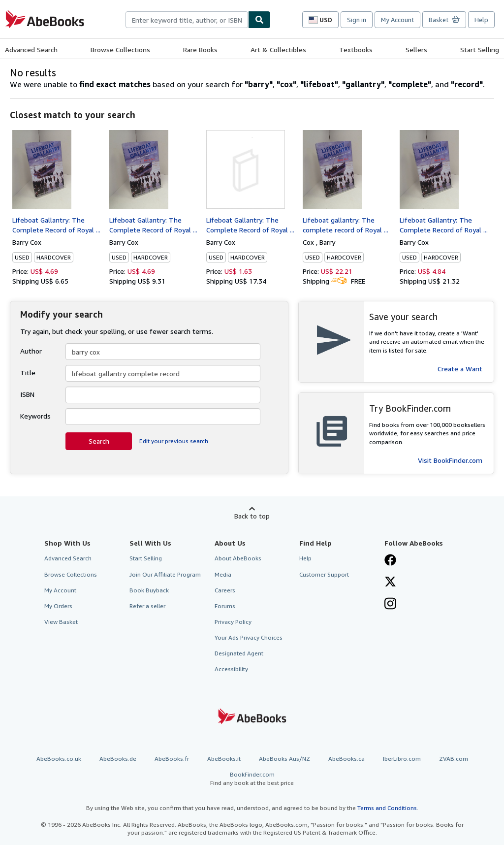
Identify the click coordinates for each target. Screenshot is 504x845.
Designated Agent (239, 653)
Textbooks (356, 49)
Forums (225, 606)
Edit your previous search (174, 441)
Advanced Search (31, 49)
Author (31, 351)
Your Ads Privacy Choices (249, 637)
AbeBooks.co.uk (59, 759)
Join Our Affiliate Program (165, 574)
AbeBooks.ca (346, 759)
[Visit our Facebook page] (390, 561)
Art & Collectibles (278, 49)
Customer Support (324, 574)
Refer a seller (147, 606)
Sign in (357, 20)
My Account (397, 20)
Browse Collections (120, 49)
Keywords (35, 416)
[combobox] (187, 20)
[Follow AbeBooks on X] (390, 583)
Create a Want (460, 369)
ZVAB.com (454, 759)
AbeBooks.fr (172, 759)
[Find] (259, 20)
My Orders (58, 606)
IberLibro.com (402, 759)
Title (28, 373)
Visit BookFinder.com (450, 460)
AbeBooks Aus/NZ (284, 759)
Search (99, 441)
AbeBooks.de (118, 759)
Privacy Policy (233, 622)
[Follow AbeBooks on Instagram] (390, 605)
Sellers (416, 49)
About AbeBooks (238, 558)
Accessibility (231, 669)
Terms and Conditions (387, 808)
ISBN (27, 394)
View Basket (61, 622)
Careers (225, 590)
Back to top (252, 516)
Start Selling (480, 49)
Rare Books (200, 49)
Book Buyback (149, 590)
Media (223, 574)
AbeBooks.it (224, 759)
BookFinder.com (252, 779)
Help (481, 20)
